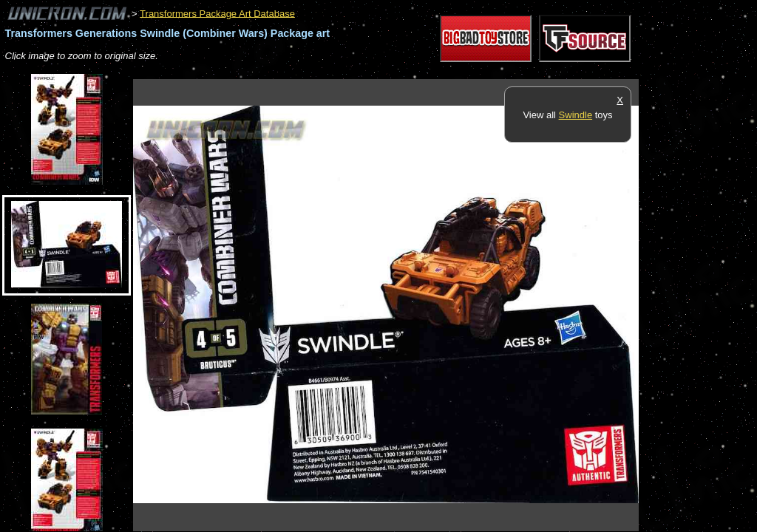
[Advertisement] (402, 71)
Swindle (576, 115)
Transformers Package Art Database (217, 13)
